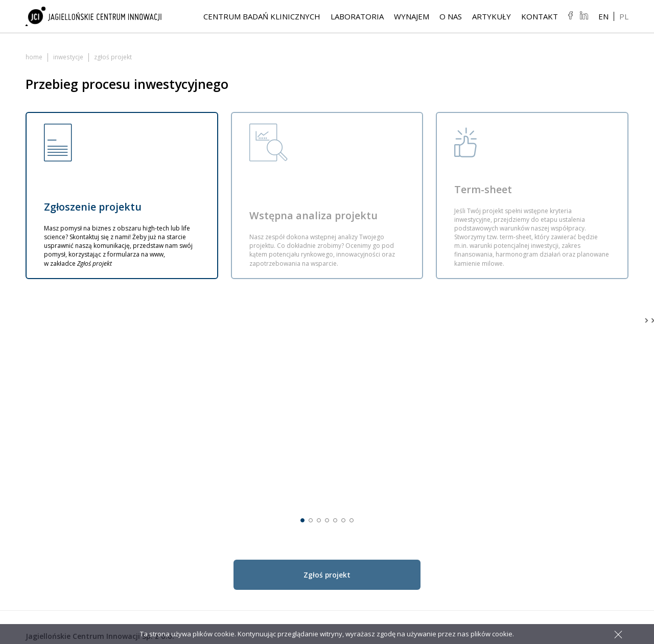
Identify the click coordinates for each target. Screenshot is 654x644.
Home (34, 57)
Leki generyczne (450, 454)
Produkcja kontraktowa (462, 484)
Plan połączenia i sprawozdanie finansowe (581, 489)
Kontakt (540, 17)
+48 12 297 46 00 (63, 463)
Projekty (552, 464)
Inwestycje (68, 57)
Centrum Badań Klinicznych (262, 17)
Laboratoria (357, 17)
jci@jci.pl (47, 484)
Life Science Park (566, 443)
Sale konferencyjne (569, 515)
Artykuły (492, 17)
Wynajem (412, 17)
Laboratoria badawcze (461, 433)
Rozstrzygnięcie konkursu (580, 454)
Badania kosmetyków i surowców (459, 469)
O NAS (451, 17)
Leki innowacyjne (452, 443)
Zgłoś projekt (560, 474)
